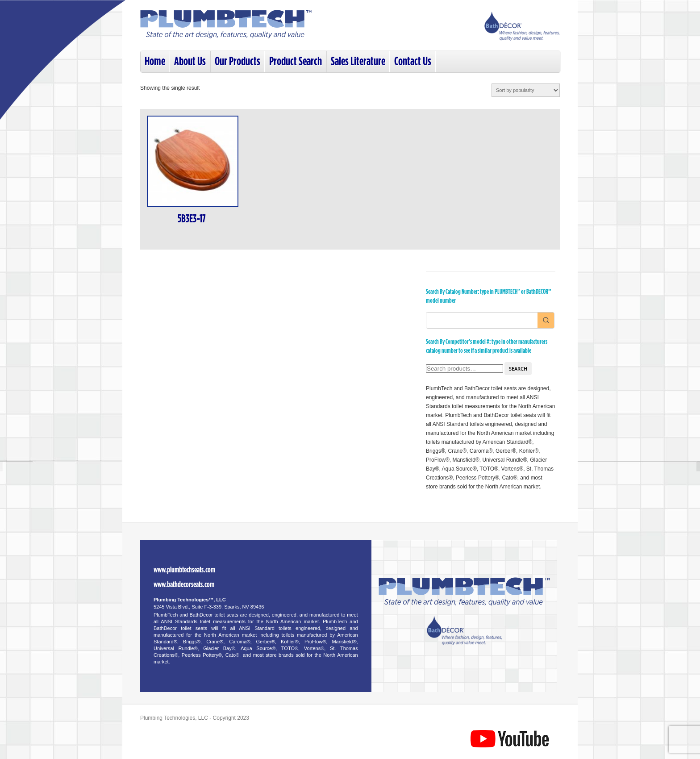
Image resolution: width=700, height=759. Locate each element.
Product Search (296, 61)
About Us (190, 61)
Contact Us (413, 61)
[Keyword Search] (482, 320)
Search (518, 369)
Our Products (237, 61)
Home (155, 61)
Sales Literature (358, 61)
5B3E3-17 (192, 219)
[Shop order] (526, 90)
